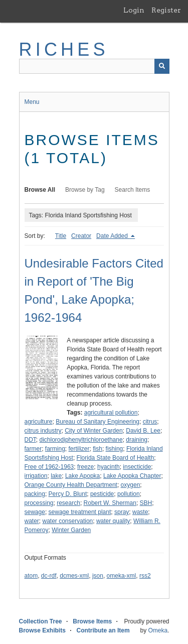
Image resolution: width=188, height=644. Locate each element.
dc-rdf (49, 576)
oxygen (131, 485)
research (68, 503)
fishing (115, 449)
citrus (150, 422)
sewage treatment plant (80, 512)
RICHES (64, 49)
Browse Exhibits (42, 630)
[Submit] (162, 66)
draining (137, 440)
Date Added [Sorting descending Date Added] (113, 236)
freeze (85, 467)
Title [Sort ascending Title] (61, 236)
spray (122, 512)
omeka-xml (122, 576)
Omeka (158, 630)
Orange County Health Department (71, 485)
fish (98, 449)
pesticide (102, 494)
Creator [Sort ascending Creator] (81, 236)
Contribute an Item (103, 630)
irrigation (36, 476)
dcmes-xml (74, 576)
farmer (33, 449)
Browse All (40, 190)
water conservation (68, 521)
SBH (146, 503)
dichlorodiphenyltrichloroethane (81, 440)
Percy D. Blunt (68, 494)
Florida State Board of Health (116, 458)
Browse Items (92, 621)
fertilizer (79, 449)
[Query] (94, 66)
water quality (113, 521)
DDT (30, 440)
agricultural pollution (111, 413)
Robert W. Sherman (110, 503)
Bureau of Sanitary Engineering (98, 422)
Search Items (133, 190)
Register (166, 10)
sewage (35, 512)
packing (35, 494)
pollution (129, 494)
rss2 (145, 576)
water (32, 521)
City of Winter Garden (93, 431)
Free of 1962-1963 (49, 467)
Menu (32, 102)
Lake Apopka (82, 476)
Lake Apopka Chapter (132, 476)
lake (56, 476)
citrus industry (43, 431)
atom (31, 576)
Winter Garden (71, 530)
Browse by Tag (85, 190)
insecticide (137, 467)
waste (140, 512)
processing (39, 503)
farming (55, 449)
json (98, 576)
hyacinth (109, 467)
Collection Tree (41, 621)
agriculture (39, 422)
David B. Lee (143, 431)
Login (134, 10)
